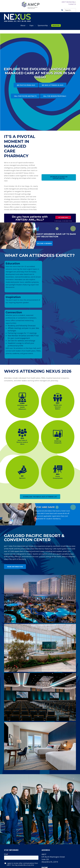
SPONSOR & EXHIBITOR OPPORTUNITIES (59, 177)
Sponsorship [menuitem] (43, 26)
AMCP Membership (68, 2)
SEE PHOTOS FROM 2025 (26, 85)
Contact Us (72, 4)
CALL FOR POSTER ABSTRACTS (25, 96)
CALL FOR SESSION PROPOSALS (55, 96)
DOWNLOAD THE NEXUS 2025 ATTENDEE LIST (40, 497)
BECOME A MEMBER (44, 243)
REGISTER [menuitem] (56, 25)
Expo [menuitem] (32, 26)
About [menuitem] (24, 26)
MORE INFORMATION (15, 567)
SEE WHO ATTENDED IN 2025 (53, 85)
